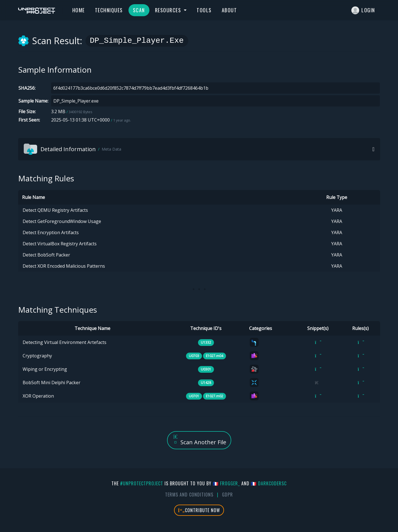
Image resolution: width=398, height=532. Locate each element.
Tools (204, 10)
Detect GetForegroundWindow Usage (62, 221)
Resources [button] (169, 10)
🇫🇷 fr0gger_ (226, 483)
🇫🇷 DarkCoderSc (269, 483)
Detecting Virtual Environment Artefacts (65, 342)
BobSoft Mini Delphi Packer (52, 383)
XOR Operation (38, 396)
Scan (139, 10)
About (229, 10)
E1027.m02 (215, 396)
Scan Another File (199, 440)
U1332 (206, 342)
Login (363, 10)
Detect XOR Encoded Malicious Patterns (64, 266)
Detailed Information (72, 149)
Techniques (109, 10)
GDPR (227, 495)
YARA (337, 210)
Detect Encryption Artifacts (51, 232)
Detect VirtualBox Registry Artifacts (60, 244)
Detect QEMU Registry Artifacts (55, 210)
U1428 (206, 383)
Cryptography (37, 356)
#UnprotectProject (142, 483)
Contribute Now (199, 510)
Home (79, 10)
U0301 (206, 369)
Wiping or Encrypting (45, 369)
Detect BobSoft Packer (46, 255)
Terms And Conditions (189, 495)
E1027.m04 (215, 356)
